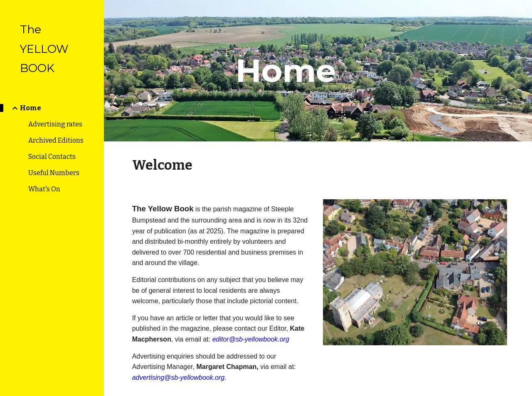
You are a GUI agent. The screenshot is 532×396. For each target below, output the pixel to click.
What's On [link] (44, 189)
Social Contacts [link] (52, 157)
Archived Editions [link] (56, 140)
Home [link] (31, 108)
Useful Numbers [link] (54, 173)
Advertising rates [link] (55, 124)
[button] (522, 12)
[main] (286, 71)
